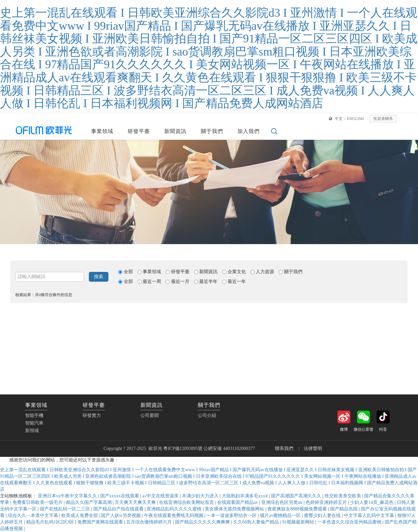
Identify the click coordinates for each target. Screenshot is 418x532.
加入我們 (249, 131)
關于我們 (212, 131)
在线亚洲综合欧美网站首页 (187, 502)
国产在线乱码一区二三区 (66, 509)
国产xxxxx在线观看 (120, 496)
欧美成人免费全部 (80, 515)
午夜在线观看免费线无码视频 (174, 515)
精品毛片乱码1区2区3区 (51, 522)
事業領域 (102, 131)
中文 (339, 119)
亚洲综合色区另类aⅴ (282, 502)
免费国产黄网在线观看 (101, 522)
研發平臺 (139, 131)
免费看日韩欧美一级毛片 (38, 502)
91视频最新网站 (299, 522)
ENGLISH (355, 119)
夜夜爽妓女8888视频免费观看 (298, 509)
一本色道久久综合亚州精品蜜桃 (350, 522)
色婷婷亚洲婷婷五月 (327, 502)
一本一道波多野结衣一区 (232, 515)
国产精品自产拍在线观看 (119, 509)
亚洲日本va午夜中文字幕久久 (68, 496)
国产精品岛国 (345, 509)
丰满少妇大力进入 (201, 496)
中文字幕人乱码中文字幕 (370, 515)
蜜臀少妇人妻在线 (323, 515)
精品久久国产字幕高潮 (89, 502)
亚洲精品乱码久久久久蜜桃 (175, 509)
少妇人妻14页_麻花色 (372, 502)
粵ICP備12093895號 (183, 449)
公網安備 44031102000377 (230, 449)
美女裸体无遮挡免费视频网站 (235, 509)
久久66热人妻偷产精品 (257, 522)
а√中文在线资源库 (161, 496)
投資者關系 (383, 119)
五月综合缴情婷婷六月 (150, 522)
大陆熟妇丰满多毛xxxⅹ (245, 496)
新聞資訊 (175, 131)
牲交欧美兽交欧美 (344, 496)
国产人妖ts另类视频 (121, 515)
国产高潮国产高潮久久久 (297, 496)
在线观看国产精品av (238, 502)
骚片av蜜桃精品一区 (281, 515)
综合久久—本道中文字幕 (34, 515)
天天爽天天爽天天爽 (136, 502)
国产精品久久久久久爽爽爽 (203, 522)
